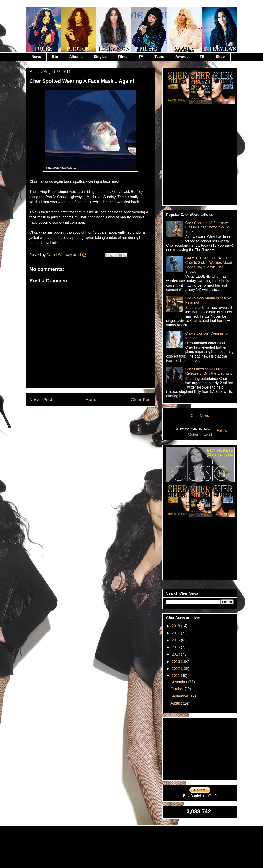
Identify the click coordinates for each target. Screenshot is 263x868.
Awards (182, 57)
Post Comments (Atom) (102, 413)
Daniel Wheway (60, 255)
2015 (176, 647)
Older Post (141, 400)
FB (202, 57)
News (36, 57)
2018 (176, 626)
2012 (176, 669)
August (177, 703)
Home (92, 400)
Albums (76, 57)
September (180, 696)
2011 (176, 676)
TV (141, 57)
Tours (159, 57)
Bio (55, 57)
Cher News (200, 416)
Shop (220, 57)
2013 (176, 662)
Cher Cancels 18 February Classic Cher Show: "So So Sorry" (207, 227)
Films (123, 57)
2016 (176, 640)
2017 (176, 633)
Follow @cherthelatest (207, 433)
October (177, 689)
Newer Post (41, 400)
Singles (100, 57)
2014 (176, 654)
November (179, 682)
